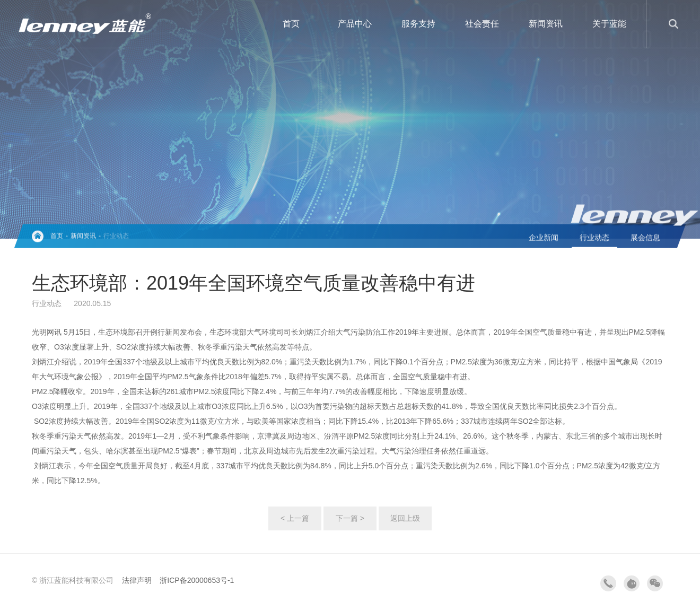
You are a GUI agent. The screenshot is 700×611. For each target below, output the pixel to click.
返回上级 (405, 518)
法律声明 (137, 580)
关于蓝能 (609, 24)
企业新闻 (544, 239)
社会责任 (482, 24)
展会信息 (645, 239)
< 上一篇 (295, 518)
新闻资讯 (546, 24)
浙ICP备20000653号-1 (197, 580)
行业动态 (116, 237)
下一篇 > (350, 518)
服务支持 (418, 24)
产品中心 (355, 24)
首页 (291, 24)
